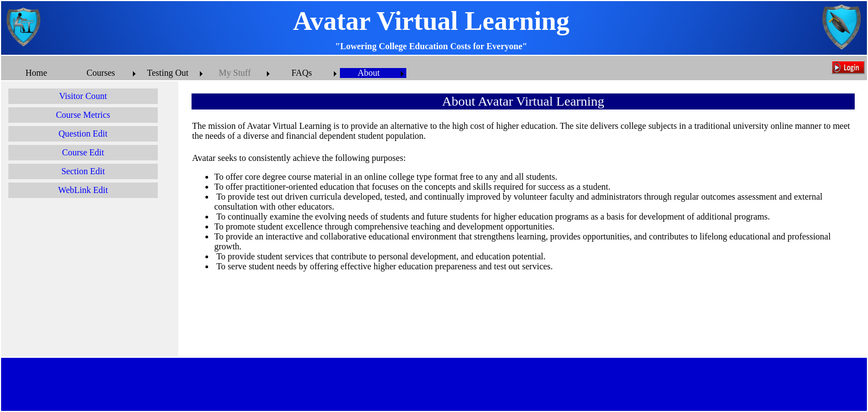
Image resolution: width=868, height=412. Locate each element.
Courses (101, 73)
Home (36, 73)
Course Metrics (83, 115)
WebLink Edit (83, 190)
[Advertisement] (90, 280)
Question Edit (83, 134)
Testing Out (168, 73)
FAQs (301, 73)
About (369, 73)
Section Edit (83, 171)
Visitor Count (83, 96)
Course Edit (83, 152)
